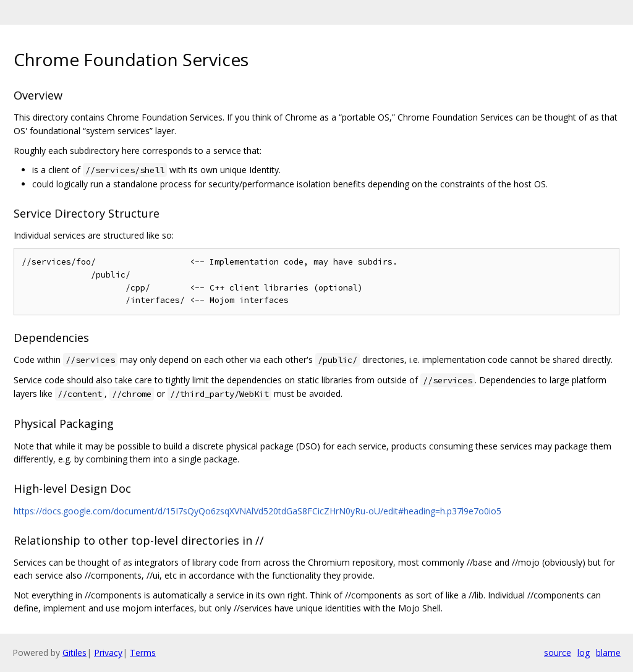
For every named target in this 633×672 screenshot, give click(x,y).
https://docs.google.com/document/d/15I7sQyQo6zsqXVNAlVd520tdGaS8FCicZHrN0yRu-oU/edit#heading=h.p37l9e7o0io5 (257, 511)
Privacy (108, 653)
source (558, 653)
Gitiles (74, 653)
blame (608, 653)
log (584, 653)
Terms (143, 653)
